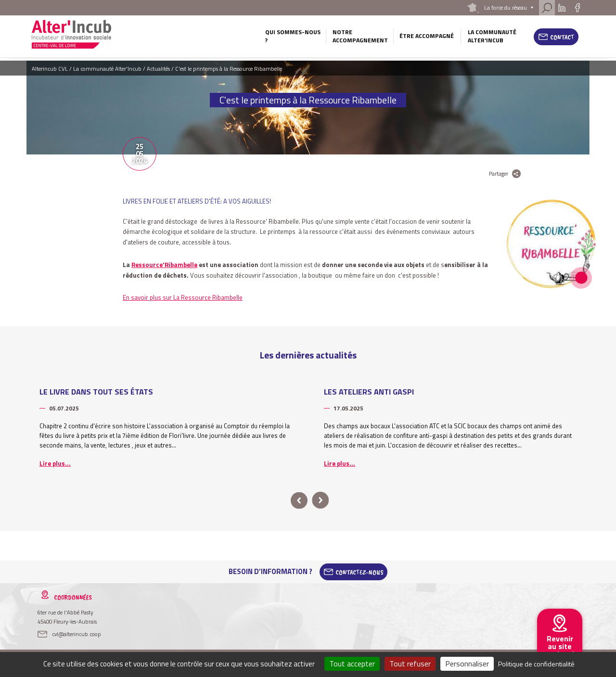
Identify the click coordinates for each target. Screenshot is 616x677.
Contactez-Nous (359, 572)
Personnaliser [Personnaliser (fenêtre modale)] (467, 664)
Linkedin (562, 8)
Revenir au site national (560, 646)
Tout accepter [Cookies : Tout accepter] (352, 664)
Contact (562, 37)
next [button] (320, 501)
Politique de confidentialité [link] (536, 664)
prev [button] (299, 501)
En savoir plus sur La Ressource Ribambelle (183, 297)
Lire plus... (55, 463)
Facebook (577, 8)
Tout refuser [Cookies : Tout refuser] (410, 664)
